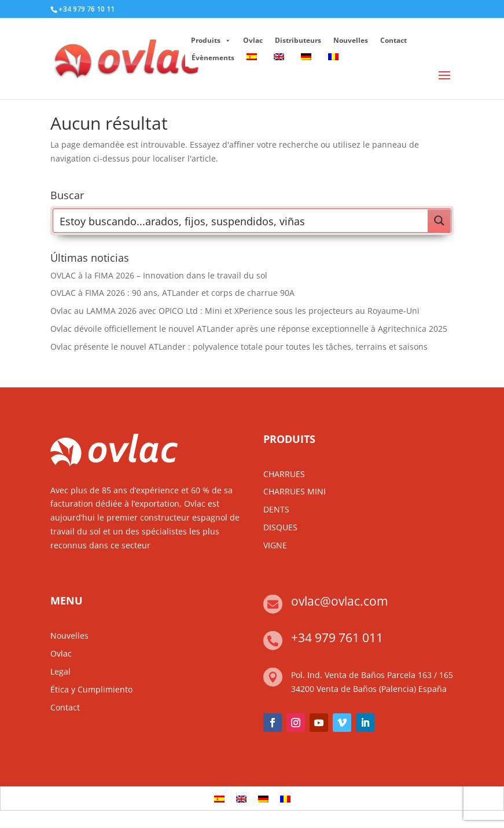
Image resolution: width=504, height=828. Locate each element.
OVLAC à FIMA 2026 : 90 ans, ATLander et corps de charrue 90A (172, 293)
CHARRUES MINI (295, 491)
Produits (211, 41)
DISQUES (280, 527)
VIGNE (275, 545)
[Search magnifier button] (439, 221)
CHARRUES (284, 474)
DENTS (276, 509)
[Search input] (241, 221)
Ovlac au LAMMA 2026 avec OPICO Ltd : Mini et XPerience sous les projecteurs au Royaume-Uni (235, 311)
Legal (60, 671)
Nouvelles (351, 40)
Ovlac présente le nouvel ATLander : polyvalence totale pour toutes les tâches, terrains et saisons (239, 347)
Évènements (213, 58)
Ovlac (253, 40)
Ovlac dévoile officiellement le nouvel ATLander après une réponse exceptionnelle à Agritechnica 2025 (249, 329)
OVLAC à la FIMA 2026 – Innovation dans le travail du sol (159, 275)
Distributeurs (298, 40)
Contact (393, 40)
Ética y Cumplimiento (91, 689)
